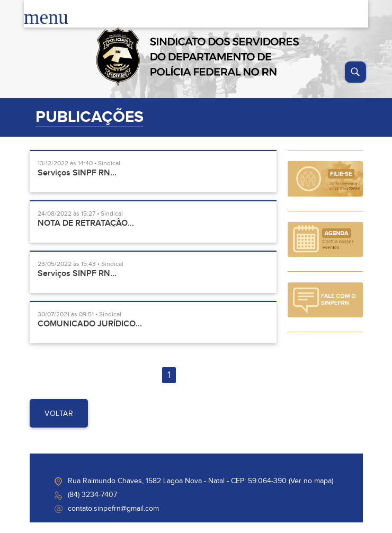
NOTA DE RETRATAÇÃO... (86, 223)
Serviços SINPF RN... (77, 173)
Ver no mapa (311, 481)
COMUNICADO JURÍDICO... (90, 324)
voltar (59, 414)
